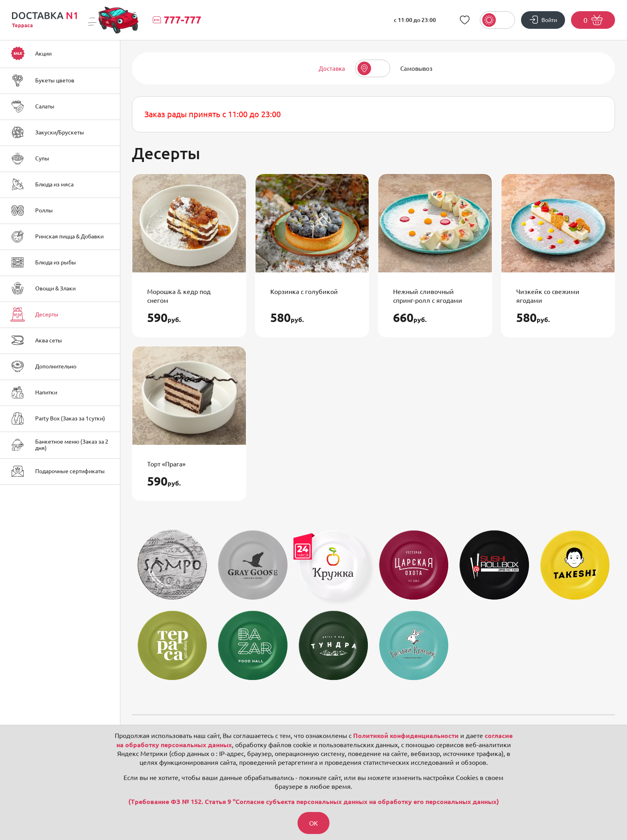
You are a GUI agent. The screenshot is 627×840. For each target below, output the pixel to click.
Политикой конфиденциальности (406, 736)
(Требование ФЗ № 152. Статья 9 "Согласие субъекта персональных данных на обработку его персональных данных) (314, 802)
